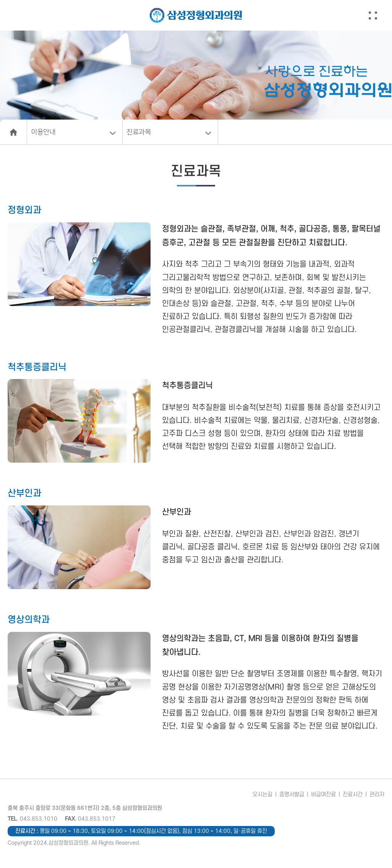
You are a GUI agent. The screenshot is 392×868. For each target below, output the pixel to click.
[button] (380, 15)
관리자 (377, 794)
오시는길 (262, 794)
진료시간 (353, 794)
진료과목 (139, 132)
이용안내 (43, 132)
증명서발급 (292, 794)
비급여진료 (323, 794)
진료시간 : (141, 831)
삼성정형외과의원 (196, 15)
